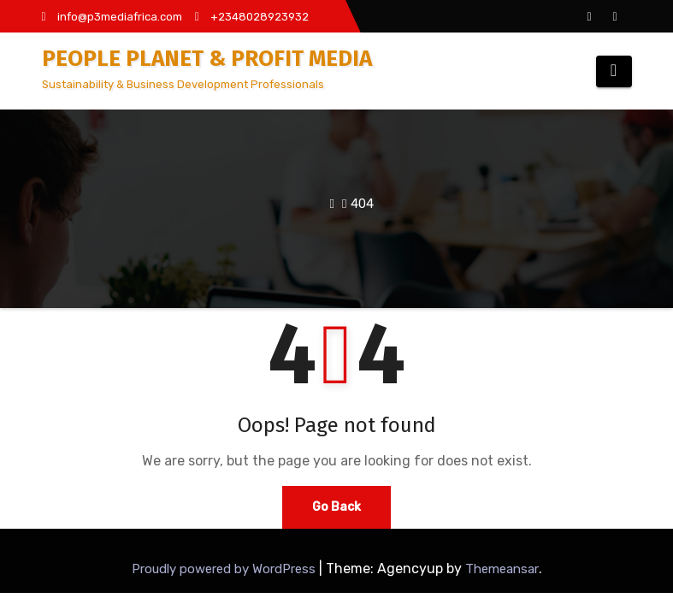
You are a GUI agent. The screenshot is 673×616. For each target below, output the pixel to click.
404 (362, 204)
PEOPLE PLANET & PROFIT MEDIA (207, 59)
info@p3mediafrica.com (112, 17)
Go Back (336, 507)
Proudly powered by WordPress (225, 569)
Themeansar (502, 569)
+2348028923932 (252, 17)
